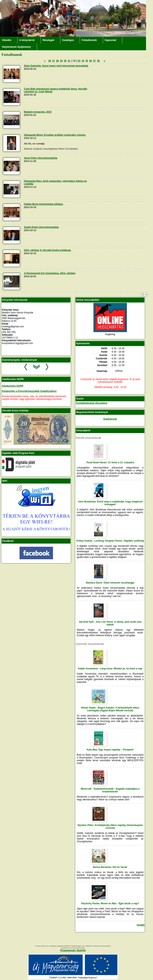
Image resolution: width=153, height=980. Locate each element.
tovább (141, 925)
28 (57, 61)
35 (87, 61)
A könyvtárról (27, 40)
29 (61, 61)
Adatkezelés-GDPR (13, 386)
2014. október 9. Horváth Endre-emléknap (47, 250)
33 (79, 61)
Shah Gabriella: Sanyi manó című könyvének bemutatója (56, 66)
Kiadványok (110, 419)
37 (94, 61)
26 (50, 61)
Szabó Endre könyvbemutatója (41, 227)
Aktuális (7, 40)
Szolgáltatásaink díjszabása (91, 403)
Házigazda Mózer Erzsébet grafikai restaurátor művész (55, 135)
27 (53, 61)
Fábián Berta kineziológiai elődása (43, 204)
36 (91, 61)
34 (83, 61)
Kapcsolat (110, 40)
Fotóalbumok (89, 40)
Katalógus (68, 40)
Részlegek (49, 40)
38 (98, 61)
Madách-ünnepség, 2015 (38, 112)
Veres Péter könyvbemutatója (41, 158)
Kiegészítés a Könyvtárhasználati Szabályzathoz (29, 391)
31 (69, 61)
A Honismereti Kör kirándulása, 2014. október (50, 273)
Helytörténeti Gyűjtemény (16, 47)
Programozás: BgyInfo (73, 950)
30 (65, 61)
